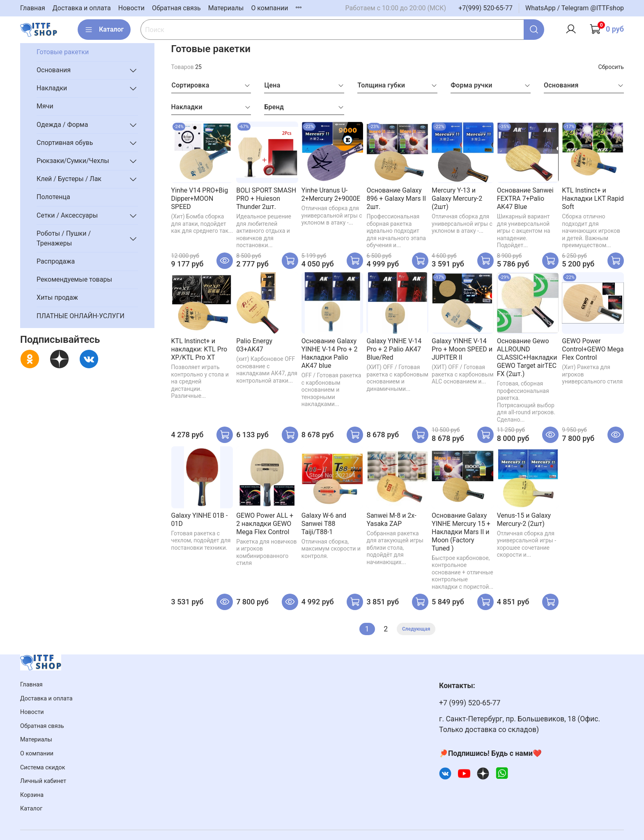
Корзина (32, 795)
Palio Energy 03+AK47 (254, 345)
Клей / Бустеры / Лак (69, 179)
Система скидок (43, 768)
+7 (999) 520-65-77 (470, 703)
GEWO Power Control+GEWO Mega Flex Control (593, 349)
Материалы (226, 8)
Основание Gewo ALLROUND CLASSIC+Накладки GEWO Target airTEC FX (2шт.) (527, 357)
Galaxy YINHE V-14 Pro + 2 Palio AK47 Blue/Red (394, 349)
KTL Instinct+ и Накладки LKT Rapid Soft (593, 199)
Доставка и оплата (82, 8)
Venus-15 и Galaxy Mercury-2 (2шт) (524, 520)
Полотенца (53, 197)
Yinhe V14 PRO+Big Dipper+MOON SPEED (200, 199)
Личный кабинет (43, 781)
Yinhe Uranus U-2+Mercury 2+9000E (331, 194)
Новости (131, 8)
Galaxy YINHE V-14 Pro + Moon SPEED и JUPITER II (462, 349)
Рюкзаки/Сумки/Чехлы (73, 161)
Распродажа (56, 261)
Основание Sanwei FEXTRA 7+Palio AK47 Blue (525, 199)
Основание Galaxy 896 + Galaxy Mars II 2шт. (396, 199)
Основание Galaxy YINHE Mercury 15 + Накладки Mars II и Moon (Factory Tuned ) (461, 532)
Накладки (52, 88)
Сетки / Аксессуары (67, 215)
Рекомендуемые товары (74, 279)
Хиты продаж (57, 297)
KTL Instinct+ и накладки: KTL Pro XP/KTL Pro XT (199, 349)
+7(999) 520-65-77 (485, 8)
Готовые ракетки (63, 52)
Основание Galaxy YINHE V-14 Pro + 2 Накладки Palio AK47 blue (330, 353)
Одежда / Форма (62, 125)
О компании (269, 8)
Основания (54, 70)
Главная (33, 8)
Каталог (104, 30)
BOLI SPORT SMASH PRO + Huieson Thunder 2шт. (266, 199)
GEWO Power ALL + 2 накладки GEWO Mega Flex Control (265, 524)
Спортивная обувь (65, 143)
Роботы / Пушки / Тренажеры (64, 238)
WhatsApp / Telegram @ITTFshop (575, 8)
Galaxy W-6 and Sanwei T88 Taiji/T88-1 (324, 524)
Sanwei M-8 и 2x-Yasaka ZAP (391, 520)
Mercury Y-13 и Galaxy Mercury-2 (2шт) (457, 199)
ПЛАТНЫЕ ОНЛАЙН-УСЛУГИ (80, 316)
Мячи (45, 106)
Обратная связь (176, 8)
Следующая (416, 629)
